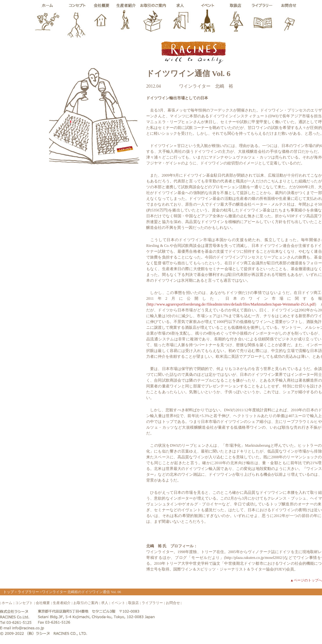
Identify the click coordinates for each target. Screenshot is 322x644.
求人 (105, 603)
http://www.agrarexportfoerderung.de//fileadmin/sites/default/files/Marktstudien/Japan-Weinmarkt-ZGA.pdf (231, 304)
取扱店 (133, 603)
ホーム (7, 603)
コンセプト (24, 603)
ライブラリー (28, 592)
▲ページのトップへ (306, 580)
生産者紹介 (62, 603)
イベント (118, 603)
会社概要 (43, 603)
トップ (9, 592)
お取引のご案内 (86, 603)
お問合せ (173, 603)
